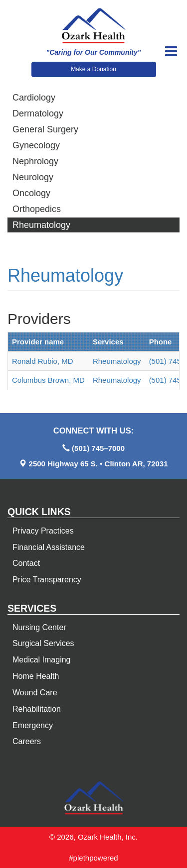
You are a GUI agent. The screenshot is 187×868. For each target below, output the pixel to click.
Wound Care (35, 693)
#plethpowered (93, 858)
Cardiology (34, 98)
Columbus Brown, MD (48, 380)
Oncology (31, 193)
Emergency (33, 725)
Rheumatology (41, 225)
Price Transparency (47, 580)
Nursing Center (39, 627)
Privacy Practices (43, 531)
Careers (27, 741)
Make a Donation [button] (93, 69)
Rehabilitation (37, 709)
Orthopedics (37, 209)
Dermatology (38, 113)
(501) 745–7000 (98, 448)
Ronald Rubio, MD (43, 361)
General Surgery (45, 129)
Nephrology (35, 161)
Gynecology (36, 145)
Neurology (33, 177)
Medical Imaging (42, 660)
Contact (26, 563)
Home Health (36, 676)
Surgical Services (43, 643)
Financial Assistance (49, 547)
